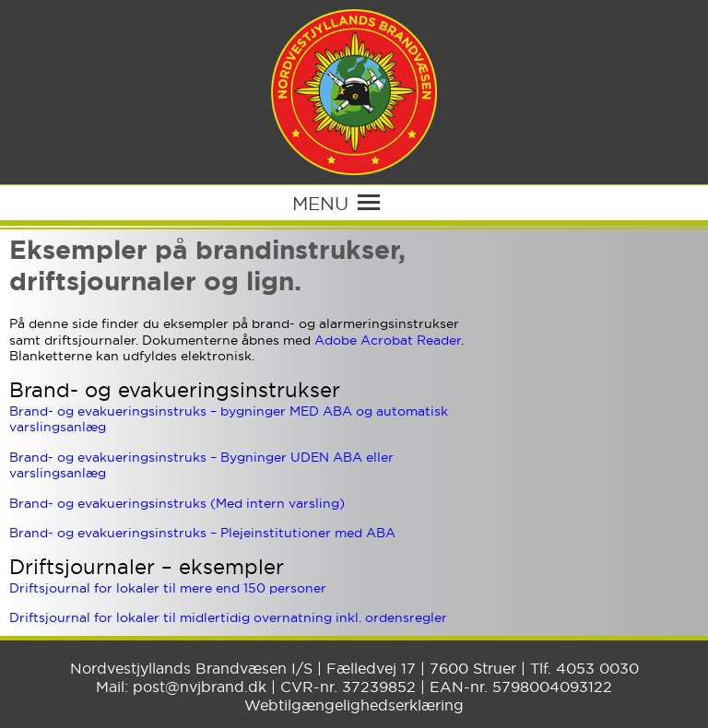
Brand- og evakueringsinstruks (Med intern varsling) (177, 503)
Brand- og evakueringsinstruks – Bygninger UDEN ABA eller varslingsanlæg (201, 465)
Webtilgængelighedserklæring (354, 705)
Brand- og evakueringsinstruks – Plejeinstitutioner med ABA (202, 533)
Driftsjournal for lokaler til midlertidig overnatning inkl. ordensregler (228, 617)
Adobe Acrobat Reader (388, 340)
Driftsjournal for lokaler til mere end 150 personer (168, 588)
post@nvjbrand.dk (200, 687)
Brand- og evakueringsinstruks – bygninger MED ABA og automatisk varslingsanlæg (229, 419)
